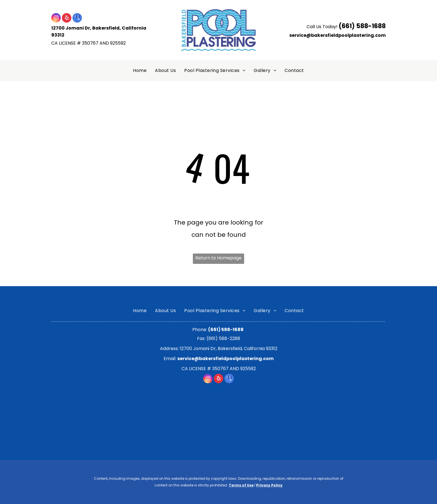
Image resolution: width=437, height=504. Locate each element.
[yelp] (67, 19)
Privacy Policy (269, 485)
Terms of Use (241, 485)
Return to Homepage (219, 258)
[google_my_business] (77, 19)
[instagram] (56, 19)
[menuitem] (140, 71)
